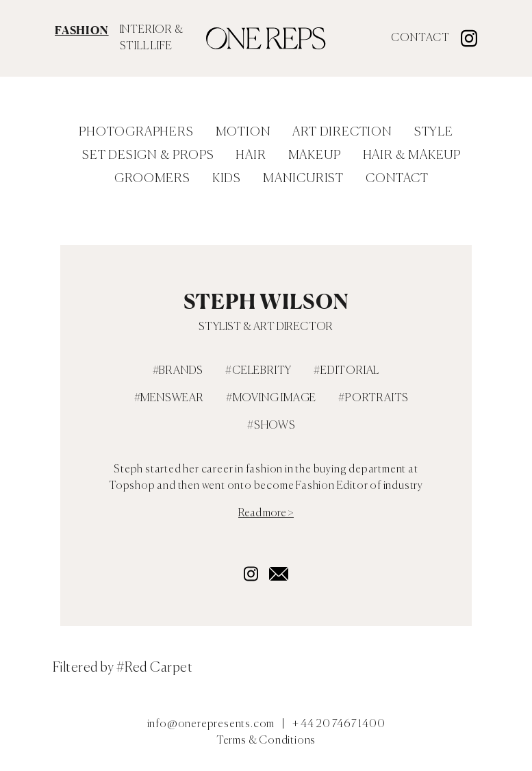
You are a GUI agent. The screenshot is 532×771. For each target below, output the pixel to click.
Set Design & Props (148, 155)
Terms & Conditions (266, 741)
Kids (227, 179)
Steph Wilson (266, 301)
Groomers (152, 179)
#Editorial (346, 371)
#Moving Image (271, 399)
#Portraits (373, 399)
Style (434, 132)
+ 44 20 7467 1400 (339, 724)
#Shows (271, 426)
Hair (251, 155)
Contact (420, 38)
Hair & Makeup (412, 155)
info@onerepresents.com (211, 724)
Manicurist (303, 179)
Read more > (266, 514)
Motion (243, 132)
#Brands (178, 371)
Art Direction (342, 132)
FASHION (82, 30)
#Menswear (169, 399)
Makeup (315, 155)
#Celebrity (258, 371)
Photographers (136, 132)
